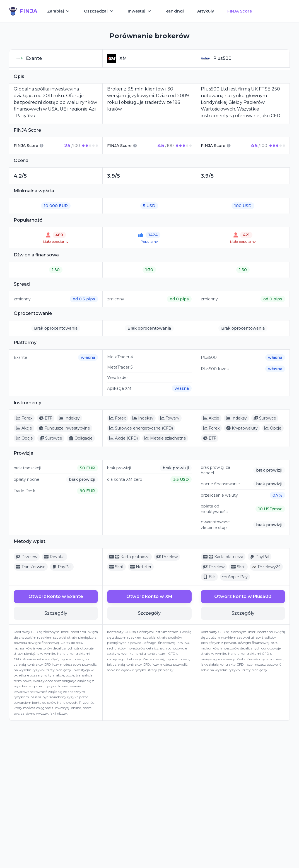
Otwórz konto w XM (149, 596)
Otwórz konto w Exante (56, 596)
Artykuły (206, 11)
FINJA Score (240, 11)
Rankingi (175, 11)
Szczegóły (56, 613)
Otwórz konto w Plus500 (243, 596)
